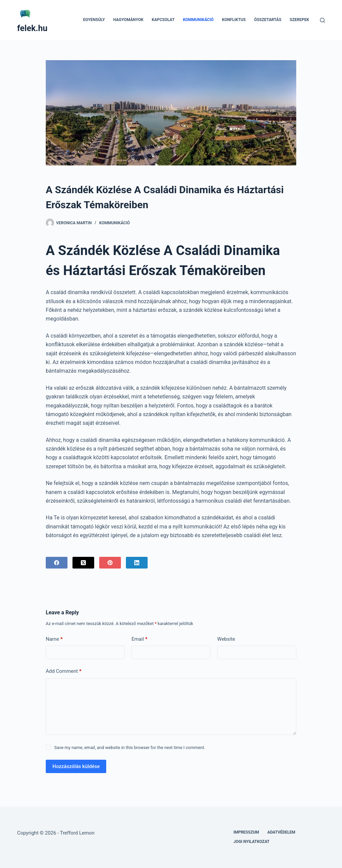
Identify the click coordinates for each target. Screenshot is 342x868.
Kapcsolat (163, 20)
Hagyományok (128, 20)
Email (140, 639)
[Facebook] (57, 563)
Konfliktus (234, 20)
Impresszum (246, 832)
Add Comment (64, 671)
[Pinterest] (110, 563)
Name (54, 639)
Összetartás (268, 20)
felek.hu (32, 28)
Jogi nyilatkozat (251, 842)
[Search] (322, 20)
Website (226, 639)
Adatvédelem (282, 832)
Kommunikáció (198, 20)
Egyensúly (94, 20)
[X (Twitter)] (83, 563)
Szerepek (299, 20)
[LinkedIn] (137, 563)
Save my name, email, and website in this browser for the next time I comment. (130, 748)
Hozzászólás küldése (76, 766)
